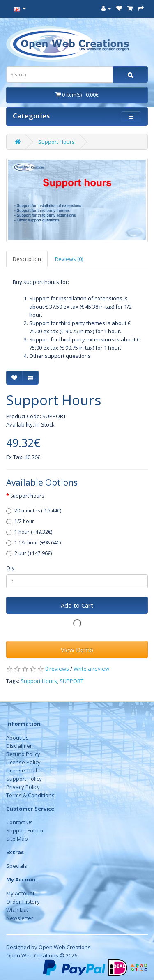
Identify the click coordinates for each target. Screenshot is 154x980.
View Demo (77, 650)
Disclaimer (19, 746)
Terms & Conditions (30, 795)
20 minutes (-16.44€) (34, 511)
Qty (10, 568)
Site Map (17, 839)
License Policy (23, 762)
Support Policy (24, 779)
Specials (17, 866)
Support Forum (25, 830)
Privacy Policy (23, 787)
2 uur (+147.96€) (29, 553)
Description (27, 259)
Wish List (17, 910)
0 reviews (57, 669)
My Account (20, 893)
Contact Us (20, 822)
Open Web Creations (65, 947)
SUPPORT (71, 681)
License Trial (22, 770)
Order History (23, 902)
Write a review (91, 669)
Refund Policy (23, 754)
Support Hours (56, 142)
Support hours (27, 496)
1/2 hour (20, 521)
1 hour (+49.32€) (29, 532)
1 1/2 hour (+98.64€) (33, 543)
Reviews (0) (69, 259)
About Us (17, 738)
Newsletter (20, 918)
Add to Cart (77, 605)
